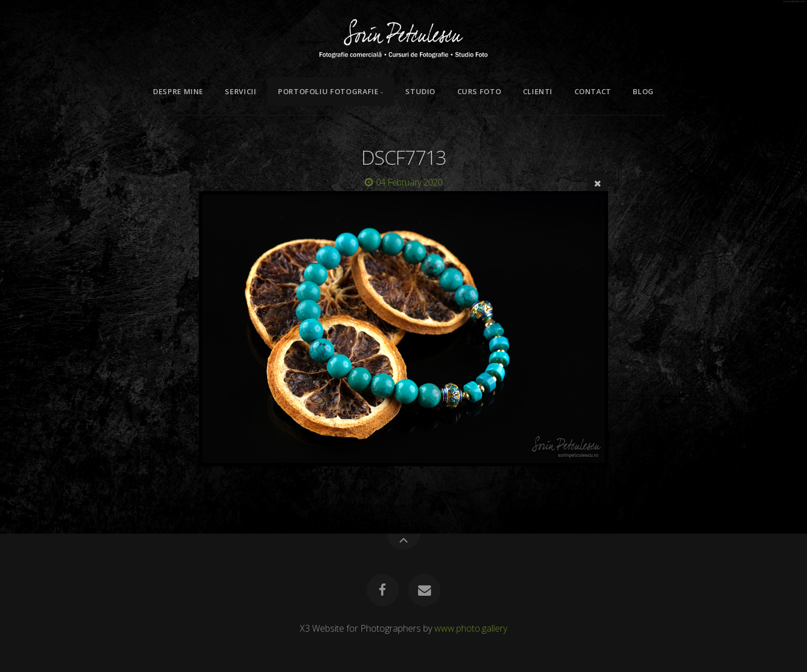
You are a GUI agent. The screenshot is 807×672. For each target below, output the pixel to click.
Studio (420, 91)
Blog (643, 91)
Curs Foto (479, 91)
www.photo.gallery (471, 628)
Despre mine (178, 91)
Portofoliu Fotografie (328, 91)
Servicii (240, 91)
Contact (593, 91)
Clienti (538, 91)
